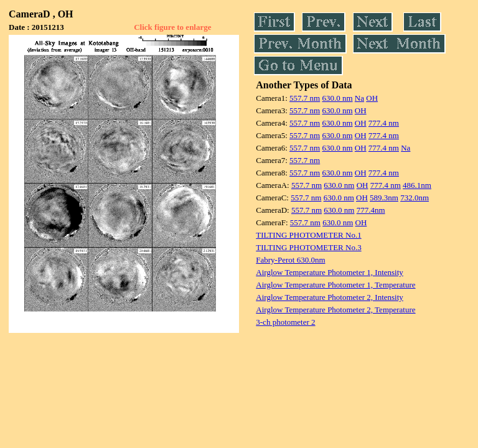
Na (359, 98)
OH (372, 98)
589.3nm (384, 198)
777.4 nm (384, 123)
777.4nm (371, 210)
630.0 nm (337, 98)
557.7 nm (305, 98)
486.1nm (417, 185)
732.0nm (415, 198)
